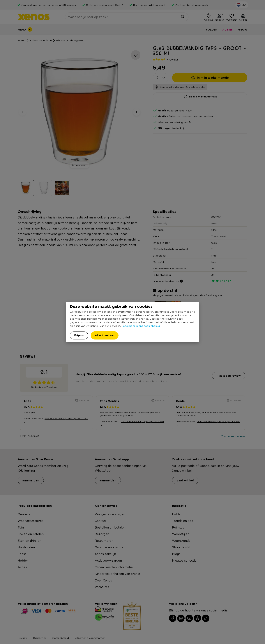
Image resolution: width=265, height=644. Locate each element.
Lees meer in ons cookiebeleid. (141, 326)
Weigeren (79, 335)
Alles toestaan (105, 335)
